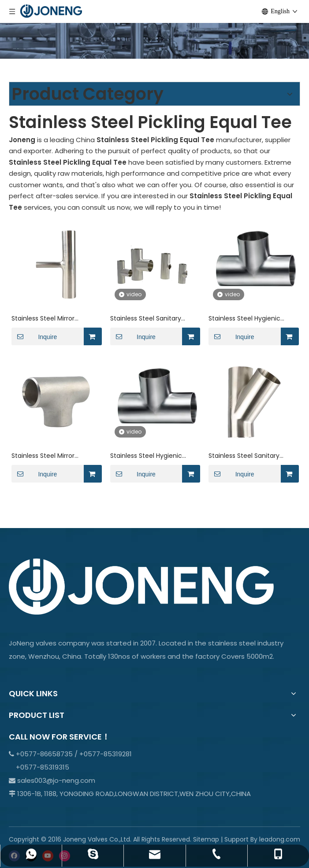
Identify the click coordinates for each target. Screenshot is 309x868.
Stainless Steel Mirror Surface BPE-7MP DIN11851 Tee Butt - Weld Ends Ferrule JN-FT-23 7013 (55, 456)
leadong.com (280, 839)
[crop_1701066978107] (154, 29)
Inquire (34, 336)
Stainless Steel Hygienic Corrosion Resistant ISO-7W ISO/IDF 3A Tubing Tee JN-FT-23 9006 (251, 319)
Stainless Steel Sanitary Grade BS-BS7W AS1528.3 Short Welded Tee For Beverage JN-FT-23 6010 (148, 319)
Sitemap (206, 839)
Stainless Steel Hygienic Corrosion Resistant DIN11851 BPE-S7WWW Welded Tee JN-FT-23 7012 (152, 456)
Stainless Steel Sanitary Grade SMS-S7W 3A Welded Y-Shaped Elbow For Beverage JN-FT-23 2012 (251, 456)
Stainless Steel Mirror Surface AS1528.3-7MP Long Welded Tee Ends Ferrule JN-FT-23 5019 (55, 319)
